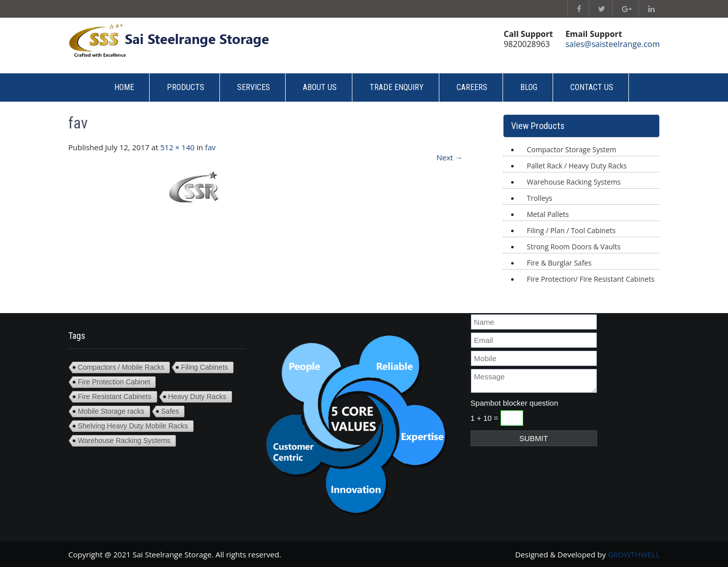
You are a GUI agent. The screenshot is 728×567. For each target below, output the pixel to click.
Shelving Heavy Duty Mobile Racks (133, 426)
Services (254, 87)
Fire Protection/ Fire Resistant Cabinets (591, 279)
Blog (529, 87)
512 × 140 (177, 147)
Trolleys (539, 198)
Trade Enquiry (397, 87)
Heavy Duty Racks (197, 397)
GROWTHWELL (634, 554)
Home (124, 87)
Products (186, 87)
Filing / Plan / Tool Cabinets (571, 230)
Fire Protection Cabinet (114, 382)
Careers (472, 87)
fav (211, 147)
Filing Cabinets (204, 367)
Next (449, 157)
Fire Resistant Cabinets (115, 397)
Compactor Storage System (572, 149)
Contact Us (592, 87)
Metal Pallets (548, 214)
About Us (320, 87)
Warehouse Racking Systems (574, 182)
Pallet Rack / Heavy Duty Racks (577, 166)
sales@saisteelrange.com (612, 44)
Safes (170, 411)
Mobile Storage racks (111, 411)
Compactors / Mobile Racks (121, 367)
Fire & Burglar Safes (559, 263)
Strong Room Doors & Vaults (574, 247)
